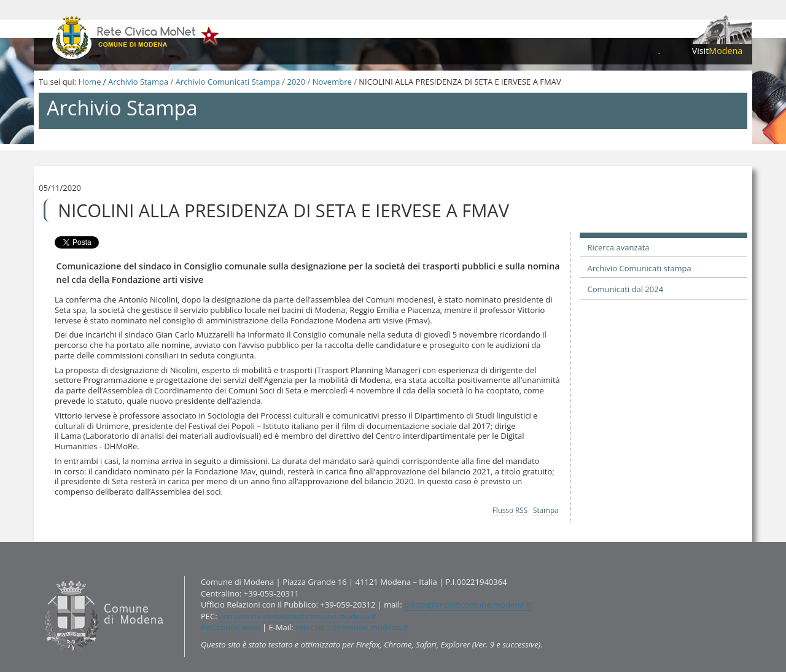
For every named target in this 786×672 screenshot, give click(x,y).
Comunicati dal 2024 (626, 289)
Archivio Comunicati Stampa (228, 82)
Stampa (546, 510)
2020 (296, 82)
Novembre (332, 82)
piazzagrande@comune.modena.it (468, 604)
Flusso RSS (510, 510)
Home (90, 82)
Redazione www (231, 627)
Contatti (41, 576)
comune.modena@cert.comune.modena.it (298, 616)
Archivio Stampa (138, 82)
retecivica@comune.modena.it (352, 627)
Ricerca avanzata (619, 247)
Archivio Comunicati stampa (640, 268)
